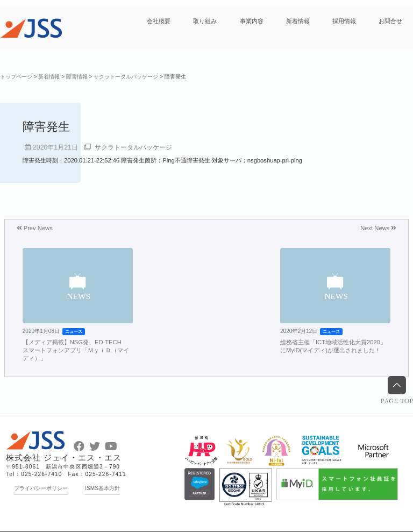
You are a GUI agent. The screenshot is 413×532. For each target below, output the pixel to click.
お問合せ (390, 21)
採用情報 (344, 21)
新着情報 (298, 21)
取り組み (205, 21)
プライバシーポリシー (41, 488)
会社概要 (159, 21)
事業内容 (252, 21)
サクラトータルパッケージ (133, 147)
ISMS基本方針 (102, 488)
